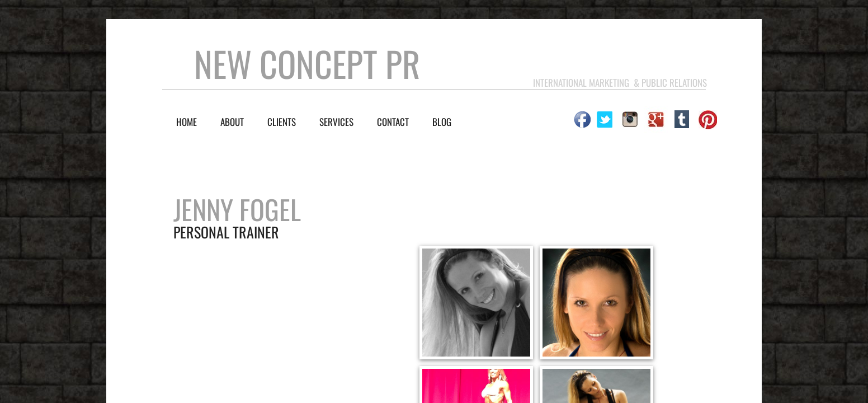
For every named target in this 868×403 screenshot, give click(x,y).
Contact (393, 122)
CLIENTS (282, 122)
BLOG (442, 122)
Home (187, 122)
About (232, 122)
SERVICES (336, 122)
